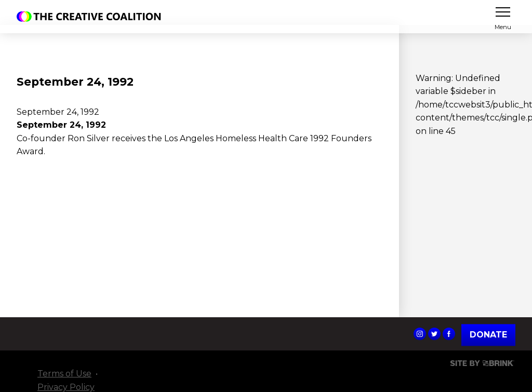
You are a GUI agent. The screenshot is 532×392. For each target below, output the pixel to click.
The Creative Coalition (91, 17)
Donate (488, 335)
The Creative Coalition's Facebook (449, 334)
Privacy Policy (66, 387)
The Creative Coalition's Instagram (420, 334)
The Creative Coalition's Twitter (434, 334)
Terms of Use (64, 374)
